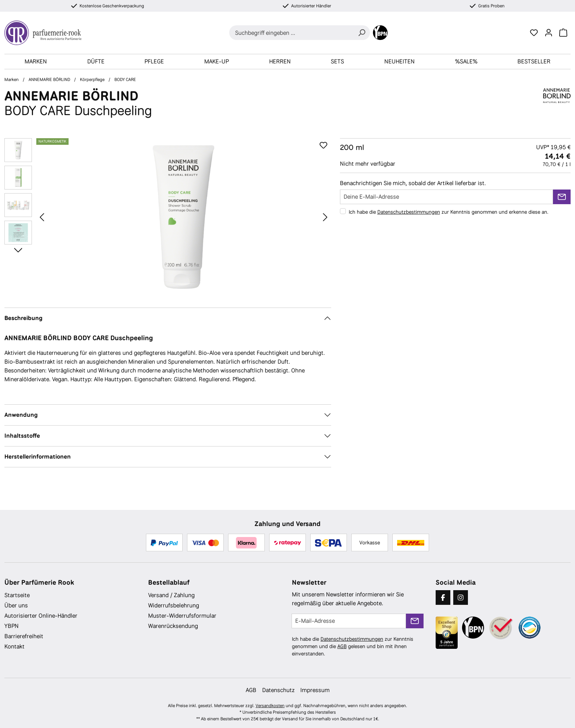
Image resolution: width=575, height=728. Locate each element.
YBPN (12, 626)
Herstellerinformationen (38, 457)
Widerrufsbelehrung (174, 605)
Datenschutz (278, 690)
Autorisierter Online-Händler (41, 616)
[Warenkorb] (563, 33)
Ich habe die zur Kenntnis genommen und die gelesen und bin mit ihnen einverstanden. (353, 646)
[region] (168, 217)
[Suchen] (362, 33)
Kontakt (14, 646)
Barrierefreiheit (24, 636)
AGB (342, 646)
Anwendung (21, 415)
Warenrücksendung (173, 626)
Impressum (315, 690)
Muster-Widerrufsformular (182, 616)
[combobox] (291, 33)
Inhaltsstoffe (22, 436)
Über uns (16, 605)
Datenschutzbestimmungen (409, 212)
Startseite (17, 595)
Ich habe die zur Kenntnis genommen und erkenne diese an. (448, 212)
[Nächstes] (325, 217)
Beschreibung (23, 318)
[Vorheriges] (42, 217)
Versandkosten (270, 706)
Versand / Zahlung (171, 595)
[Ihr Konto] (549, 33)
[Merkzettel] (534, 33)
